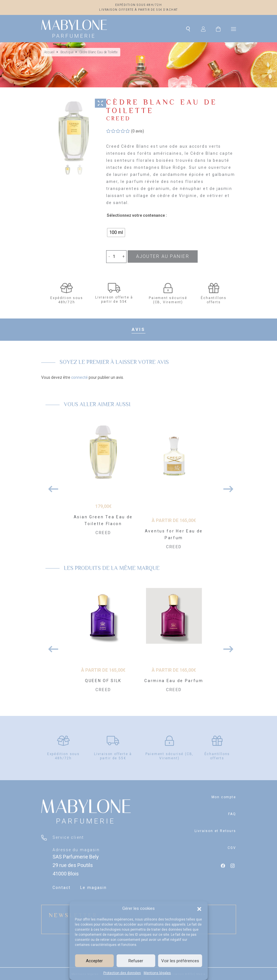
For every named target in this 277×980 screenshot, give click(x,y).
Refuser (136, 961)
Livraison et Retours (215, 831)
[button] (199, 908)
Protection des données (122, 973)
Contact (62, 888)
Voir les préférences (180, 961)
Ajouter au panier (163, 256)
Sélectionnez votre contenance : (137, 215)
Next (226, 486)
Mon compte (224, 797)
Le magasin (93, 888)
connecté (79, 377)
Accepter (94, 961)
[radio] (116, 233)
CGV (232, 848)
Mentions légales (157, 973)
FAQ (232, 814)
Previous (51, 486)
